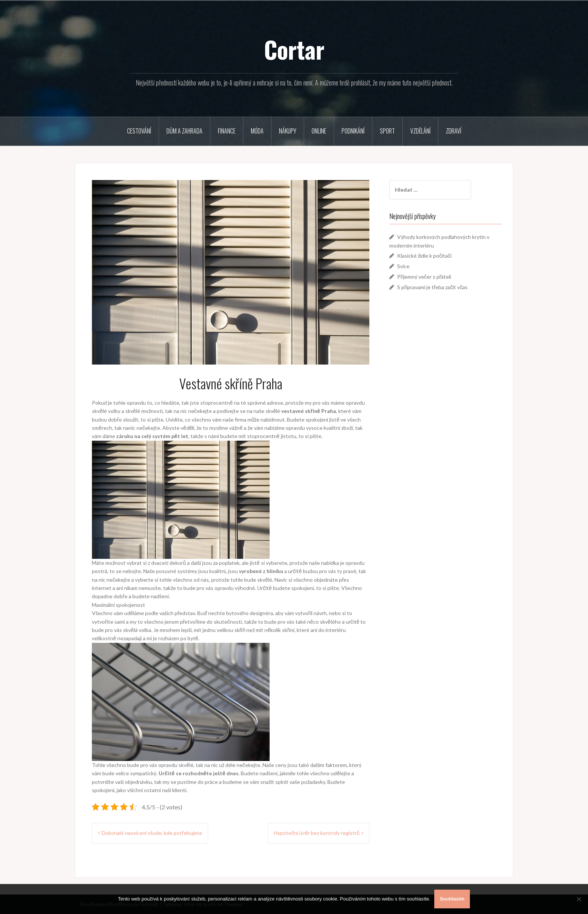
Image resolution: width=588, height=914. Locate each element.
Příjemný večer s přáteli (424, 277)
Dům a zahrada (184, 131)
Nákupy (288, 131)
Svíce (403, 266)
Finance (227, 131)
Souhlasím (452, 899)
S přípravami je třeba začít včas (432, 287)
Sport (387, 131)
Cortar (294, 49)
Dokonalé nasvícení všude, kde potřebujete (152, 833)
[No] (579, 899)
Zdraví (454, 131)
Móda (257, 131)
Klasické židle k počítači (424, 256)
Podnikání (353, 131)
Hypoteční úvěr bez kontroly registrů (317, 833)
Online (319, 131)
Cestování (139, 131)
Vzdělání (420, 131)
